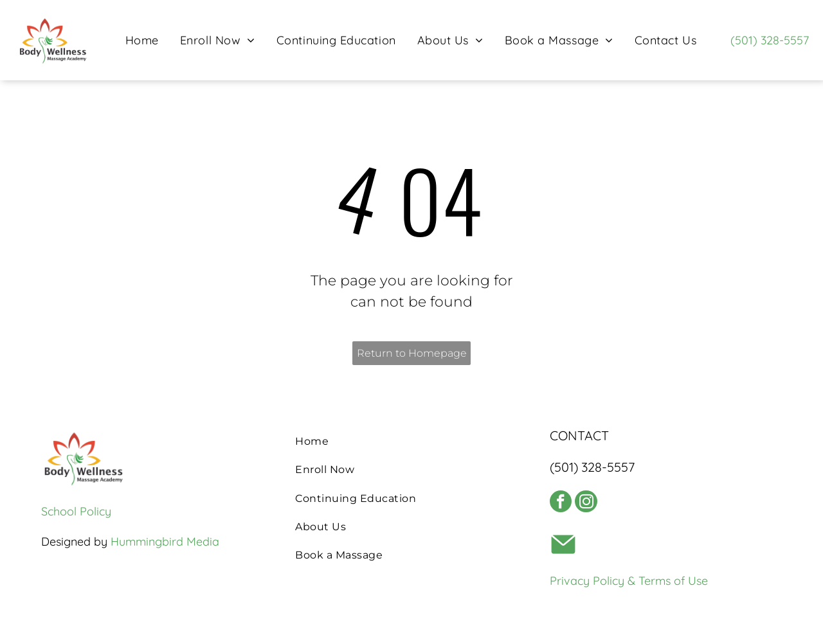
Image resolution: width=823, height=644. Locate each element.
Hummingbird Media (165, 541)
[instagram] (595, 506)
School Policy (76, 511)
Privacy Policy (587, 587)
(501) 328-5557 (770, 40)
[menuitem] (142, 40)
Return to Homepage (412, 353)
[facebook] (564, 506)
